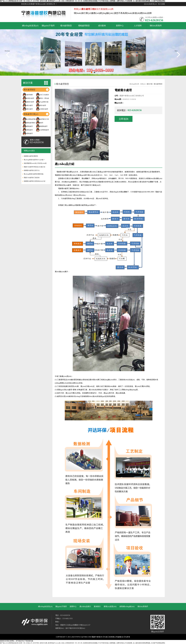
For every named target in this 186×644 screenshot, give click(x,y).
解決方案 (150, 84)
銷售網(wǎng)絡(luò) (127, 606)
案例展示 (97, 606)
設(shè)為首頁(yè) (150, 4)
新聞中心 (73, 606)
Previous (7, 51)
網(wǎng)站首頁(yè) (45, 606)
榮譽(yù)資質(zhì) (110, 606)
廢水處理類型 (158, 84)
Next (176, 51)
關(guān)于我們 (61, 606)
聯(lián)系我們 (143, 606)
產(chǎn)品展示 (85, 606)
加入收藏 (161, 4)
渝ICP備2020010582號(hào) (75, 628)
